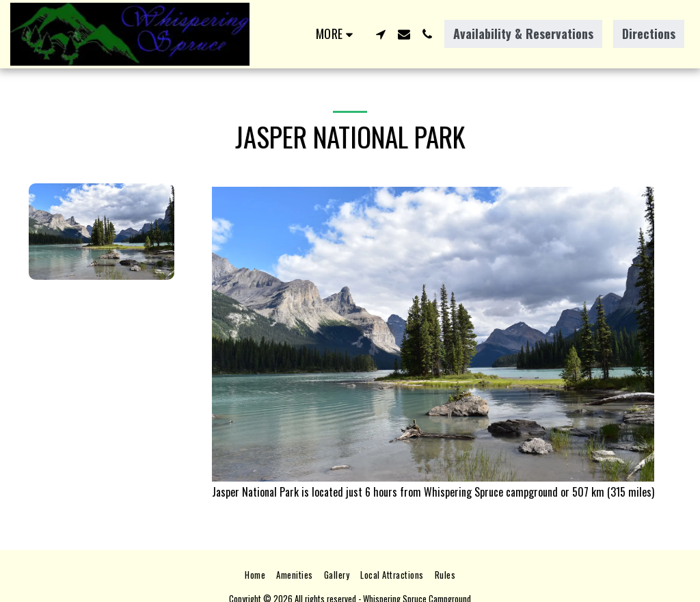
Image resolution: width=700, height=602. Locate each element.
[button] (381, 34)
